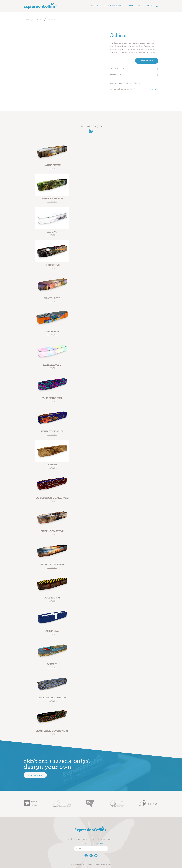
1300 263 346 (97, 844)
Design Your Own (114, 6)
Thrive (108, 864)
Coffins (39, 20)
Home (27, 20)
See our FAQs (152, 89)
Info (149, 6)
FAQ (69, 839)
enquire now (147, 61)
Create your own (35, 775)
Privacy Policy (107, 839)
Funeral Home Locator (85, 839)
